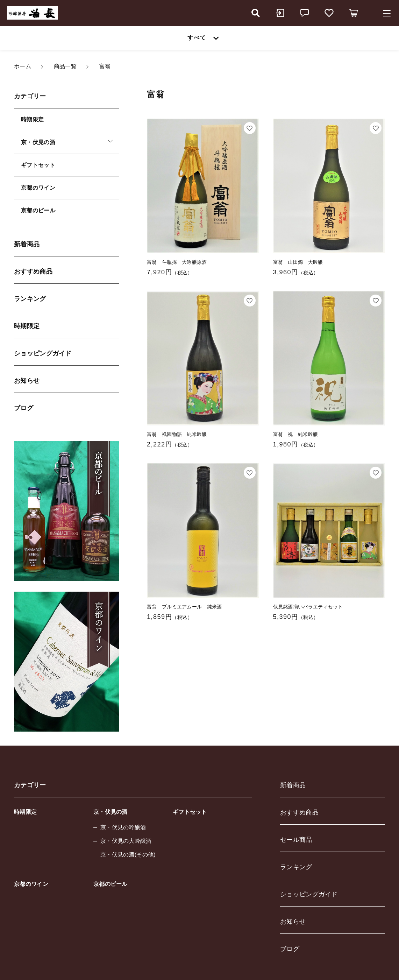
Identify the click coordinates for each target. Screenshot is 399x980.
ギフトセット (38, 165)
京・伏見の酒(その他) (128, 855)
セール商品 (296, 840)
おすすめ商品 (33, 272)
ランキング (30, 299)
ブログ (24, 408)
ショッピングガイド (43, 353)
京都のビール (38, 210)
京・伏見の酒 (111, 812)
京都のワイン (38, 188)
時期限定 (32, 119)
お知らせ (27, 381)
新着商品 (27, 244)
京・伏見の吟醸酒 (123, 827)
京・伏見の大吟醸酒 (126, 841)
